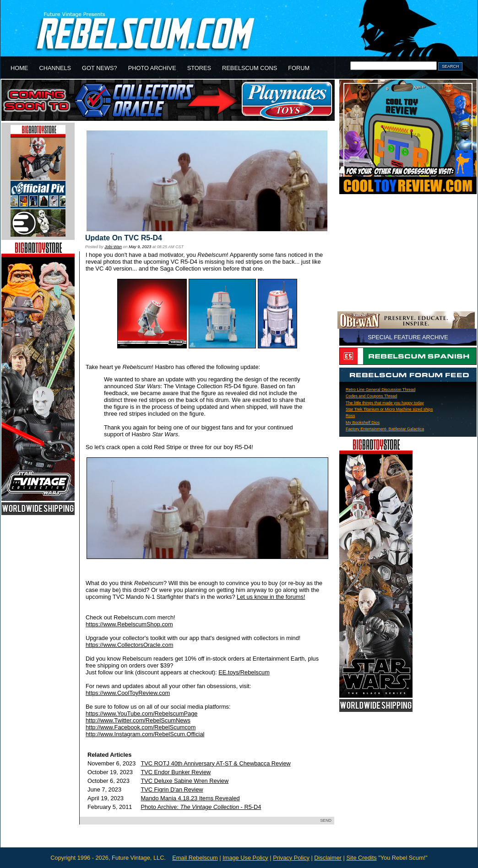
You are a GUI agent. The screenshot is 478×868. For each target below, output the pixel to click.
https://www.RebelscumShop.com (129, 624)
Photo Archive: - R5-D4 (201, 807)
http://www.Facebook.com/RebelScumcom (141, 727)
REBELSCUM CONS (250, 68)
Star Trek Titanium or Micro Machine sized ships (389, 409)
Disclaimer (328, 858)
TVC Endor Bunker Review (176, 772)
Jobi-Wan (113, 247)
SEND (326, 820)
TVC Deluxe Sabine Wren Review (185, 781)
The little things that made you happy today (385, 403)
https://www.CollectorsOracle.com (129, 645)
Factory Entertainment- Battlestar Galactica (385, 429)
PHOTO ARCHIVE (152, 68)
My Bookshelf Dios (363, 423)
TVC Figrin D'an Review (172, 789)
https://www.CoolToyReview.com (128, 693)
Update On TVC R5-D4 (124, 238)
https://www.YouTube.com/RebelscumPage (141, 713)
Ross (350, 416)
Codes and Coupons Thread (371, 396)
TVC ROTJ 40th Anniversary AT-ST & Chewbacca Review (215, 763)
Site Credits (361, 858)
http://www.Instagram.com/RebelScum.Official (145, 734)
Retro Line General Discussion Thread (380, 390)
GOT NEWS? (100, 68)
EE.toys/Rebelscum (244, 672)
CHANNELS (55, 68)
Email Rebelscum (195, 858)
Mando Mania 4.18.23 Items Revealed (190, 798)
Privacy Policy (291, 858)
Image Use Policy (245, 858)
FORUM (299, 68)
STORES (199, 68)
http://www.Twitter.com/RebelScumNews (138, 720)
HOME (19, 68)
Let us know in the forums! (271, 597)
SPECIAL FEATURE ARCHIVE (408, 337)
